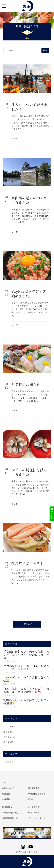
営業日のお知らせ (26, 384)
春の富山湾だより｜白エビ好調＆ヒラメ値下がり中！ (26, 667)
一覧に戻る (27, 624)
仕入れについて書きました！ (29, 107)
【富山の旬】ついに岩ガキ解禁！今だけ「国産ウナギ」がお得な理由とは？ (26, 655)
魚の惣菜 (7, 737)
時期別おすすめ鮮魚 (37, 794)
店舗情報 (6, 794)
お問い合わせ (34, 812)
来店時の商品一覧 (10, 812)
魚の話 (6, 732)
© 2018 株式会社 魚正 (27, 852)
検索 (45, 50)
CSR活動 (6, 799)
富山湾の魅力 (34, 788)
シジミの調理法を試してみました (29, 472)
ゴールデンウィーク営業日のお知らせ (26, 679)
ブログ (15, 139)
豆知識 (31, 799)
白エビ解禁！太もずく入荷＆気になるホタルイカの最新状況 (26, 690)
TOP (4, 782)
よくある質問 (34, 807)
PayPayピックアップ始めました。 (29, 293)
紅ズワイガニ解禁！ (27, 563)
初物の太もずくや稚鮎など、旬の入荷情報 (26, 702)
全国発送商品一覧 (10, 818)
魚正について (8, 788)
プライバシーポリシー (38, 818)
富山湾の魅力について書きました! (29, 200)
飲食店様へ (7, 807)
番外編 (6, 742)
